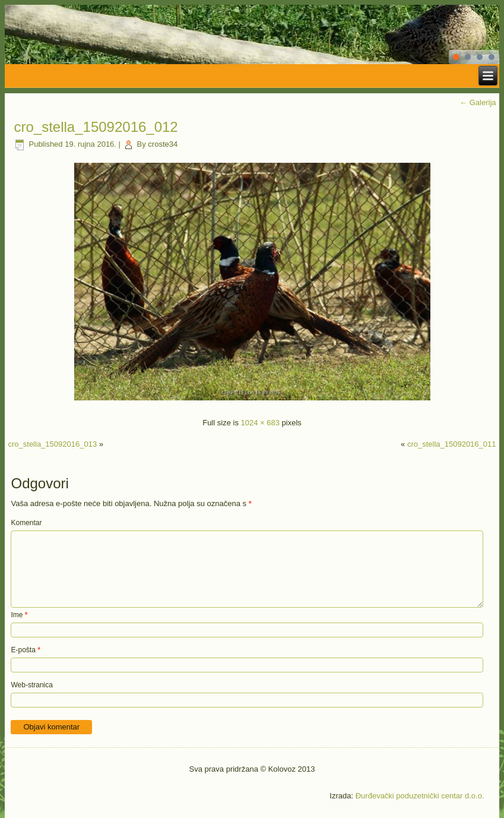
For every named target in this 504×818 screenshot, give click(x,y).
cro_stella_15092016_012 (96, 127)
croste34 (163, 144)
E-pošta (25, 650)
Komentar (26, 523)
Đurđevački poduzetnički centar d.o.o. (420, 796)
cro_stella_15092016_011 (452, 444)
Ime (19, 615)
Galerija (478, 102)
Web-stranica (31, 685)
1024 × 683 (260, 423)
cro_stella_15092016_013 (52, 444)
